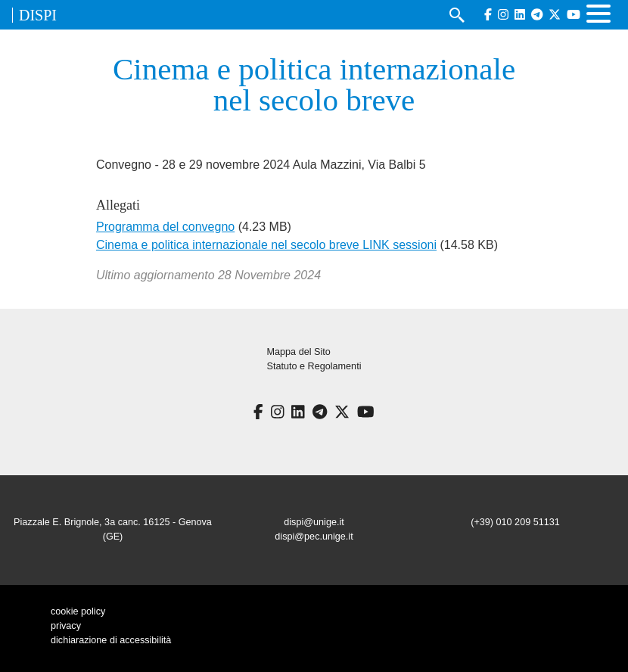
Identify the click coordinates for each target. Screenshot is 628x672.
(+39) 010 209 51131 (515, 522)
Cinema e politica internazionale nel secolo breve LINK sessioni (266, 245)
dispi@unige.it (314, 522)
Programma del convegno (165, 227)
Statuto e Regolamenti (314, 366)
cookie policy (78, 611)
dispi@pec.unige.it (314, 537)
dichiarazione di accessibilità (111, 640)
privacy (66, 626)
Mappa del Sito (299, 352)
